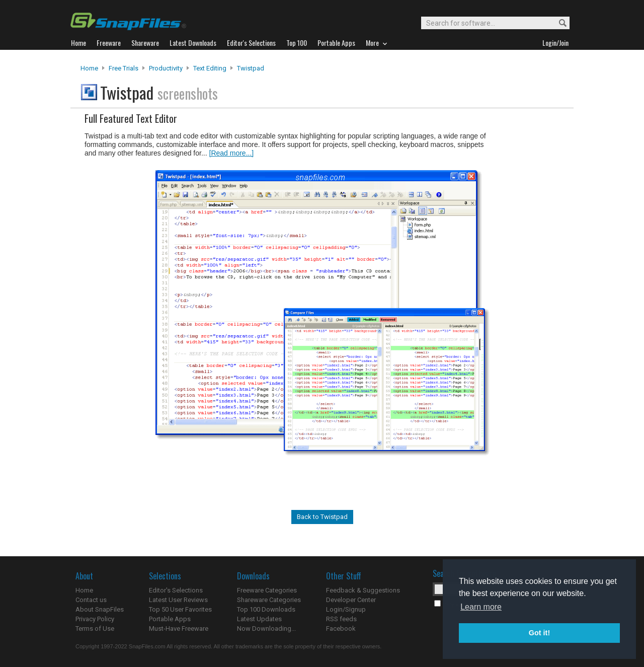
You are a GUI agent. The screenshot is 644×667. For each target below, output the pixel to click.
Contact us (91, 600)
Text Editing (210, 68)
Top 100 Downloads (266, 609)
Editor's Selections (176, 590)
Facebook (341, 628)
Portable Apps (170, 619)
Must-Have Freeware (179, 628)
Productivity (166, 68)
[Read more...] (232, 153)
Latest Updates (259, 619)
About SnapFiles (100, 609)
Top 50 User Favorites (180, 609)
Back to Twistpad (322, 517)
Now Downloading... (266, 628)
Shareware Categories (269, 600)
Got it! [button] (539, 633)
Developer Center (351, 600)
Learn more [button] (481, 607)
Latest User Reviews (178, 600)
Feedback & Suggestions (363, 590)
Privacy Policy (95, 619)
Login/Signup (346, 609)
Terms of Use (95, 628)
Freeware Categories (267, 590)
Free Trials (124, 68)
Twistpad (251, 68)
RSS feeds (341, 619)
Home (89, 68)
